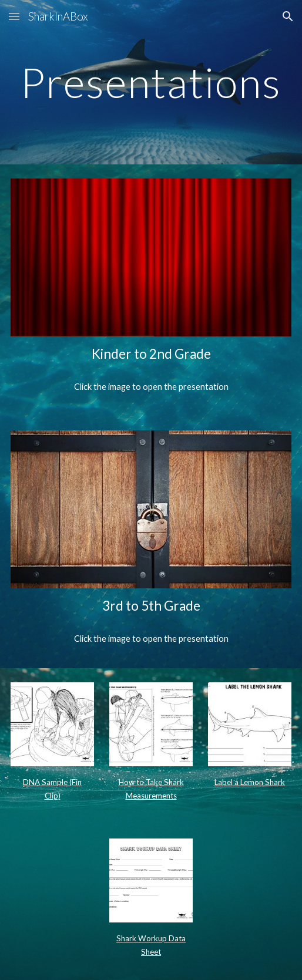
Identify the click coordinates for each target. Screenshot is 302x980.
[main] (151, 82)
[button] (14, 16)
